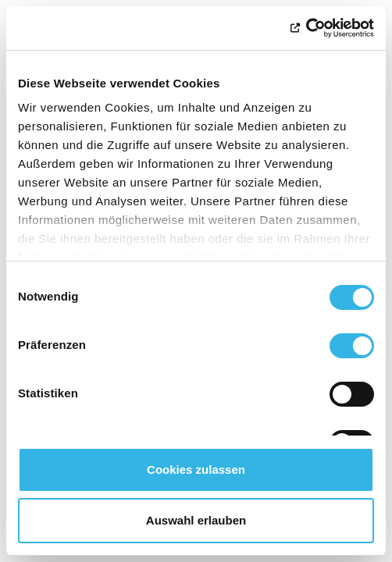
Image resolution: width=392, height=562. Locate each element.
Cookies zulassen (196, 470)
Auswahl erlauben (196, 520)
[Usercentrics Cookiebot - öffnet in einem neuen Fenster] (306, 28)
